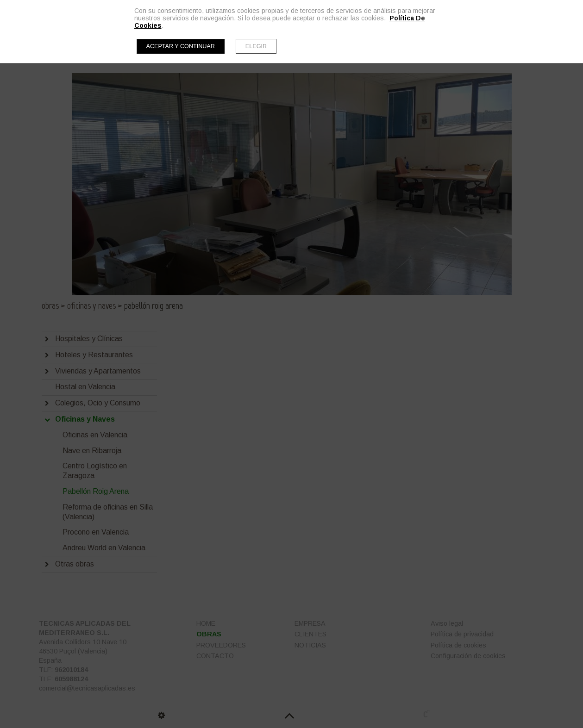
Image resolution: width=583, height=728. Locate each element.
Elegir (256, 46)
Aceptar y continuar (181, 46)
